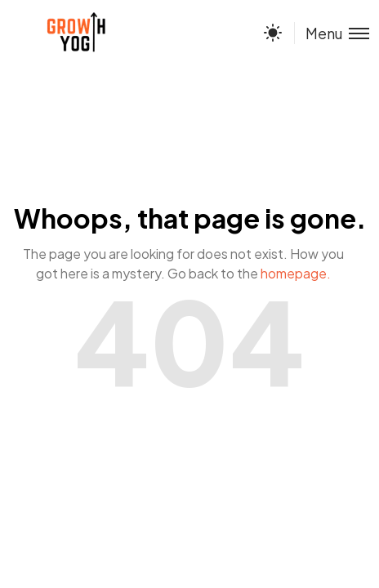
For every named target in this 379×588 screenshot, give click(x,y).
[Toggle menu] (332, 33)
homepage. (296, 273)
